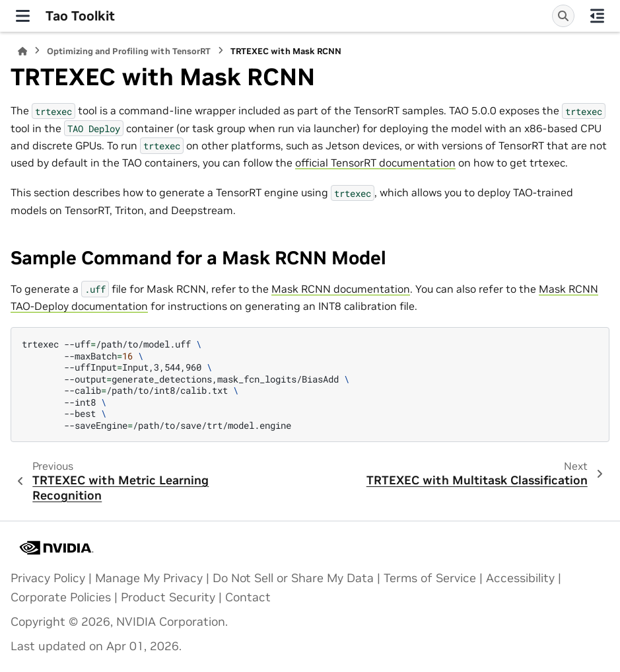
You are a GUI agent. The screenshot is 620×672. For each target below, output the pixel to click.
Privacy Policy (48, 578)
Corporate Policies (61, 597)
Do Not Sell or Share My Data (293, 578)
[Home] (22, 51)
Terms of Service (430, 578)
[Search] (563, 16)
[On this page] (597, 16)
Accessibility (520, 578)
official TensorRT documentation (375, 163)
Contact (248, 597)
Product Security (168, 597)
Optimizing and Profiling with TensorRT (129, 51)
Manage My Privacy (149, 578)
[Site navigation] (23, 16)
